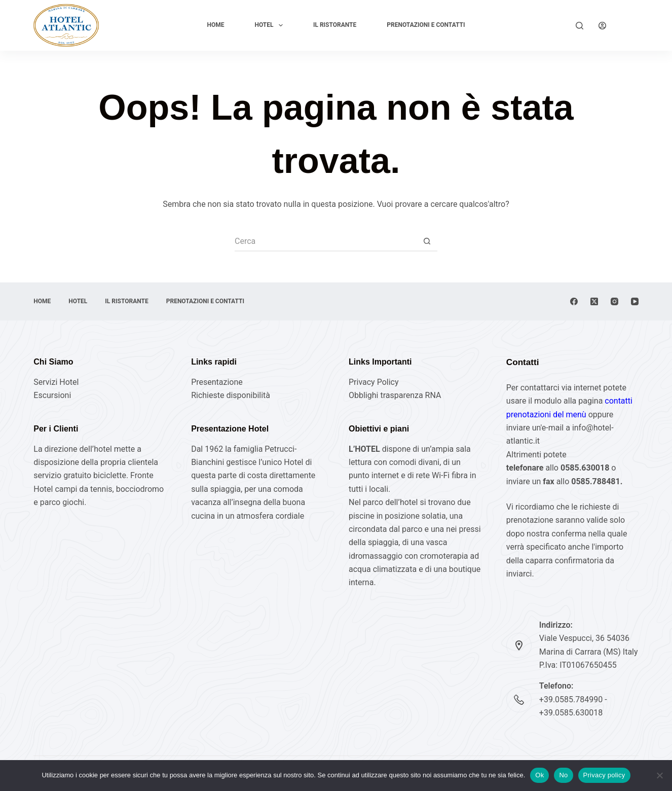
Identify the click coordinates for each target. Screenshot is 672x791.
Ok (539, 775)
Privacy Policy (374, 382)
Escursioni (52, 395)
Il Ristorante (335, 25)
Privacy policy (604, 775)
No (563, 775)
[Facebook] (574, 301)
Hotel (271, 25)
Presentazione (217, 382)
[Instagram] (614, 301)
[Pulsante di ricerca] (427, 241)
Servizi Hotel (56, 382)
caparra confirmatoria (566, 561)
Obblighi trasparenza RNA (395, 395)
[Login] (602, 26)
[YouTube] (635, 301)
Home (215, 25)
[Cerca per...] (326, 241)
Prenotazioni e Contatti (426, 25)
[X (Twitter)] (594, 301)
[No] (659, 775)
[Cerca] (580, 26)
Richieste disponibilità (231, 395)
